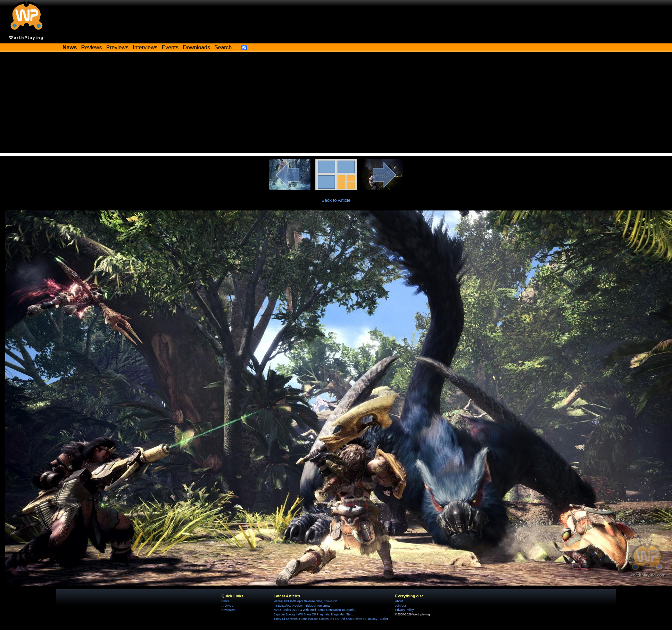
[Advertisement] (336, 104)
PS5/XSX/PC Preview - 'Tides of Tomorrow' (302, 606)
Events (170, 47)
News (225, 601)
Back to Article (336, 200)
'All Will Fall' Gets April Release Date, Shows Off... (307, 601)
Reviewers (229, 610)
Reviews (92, 47)
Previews (117, 47)
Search (223, 47)
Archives (227, 606)
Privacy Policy (404, 610)
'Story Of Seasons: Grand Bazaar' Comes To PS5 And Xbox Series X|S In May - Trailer (331, 619)
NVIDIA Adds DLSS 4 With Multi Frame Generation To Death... (315, 610)
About (399, 601)
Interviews (145, 47)
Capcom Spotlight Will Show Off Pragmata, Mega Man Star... (314, 614)
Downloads (197, 47)
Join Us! (401, 606)
